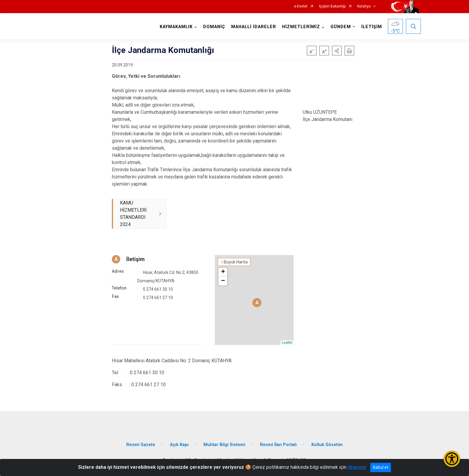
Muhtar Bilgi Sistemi (224, 445)
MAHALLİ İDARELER (254, 27)
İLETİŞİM (372, 27)
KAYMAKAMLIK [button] (176, 27)
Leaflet (287, 342)
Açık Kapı (179, 445)
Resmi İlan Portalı (278, 445)
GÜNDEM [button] (341, 27)
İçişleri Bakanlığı (332, 6)
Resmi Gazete (141, 445)
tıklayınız (357, 467)
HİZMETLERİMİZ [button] (301, 27)
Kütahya (364, 6)
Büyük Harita (236, 262)
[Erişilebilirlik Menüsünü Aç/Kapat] (452, 459)
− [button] (223, 281)
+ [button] (223, 272)
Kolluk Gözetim (327, 445)
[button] (337, 51)
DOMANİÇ (214, 27)
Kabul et (381, 467)
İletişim (135, 259)
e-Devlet (301, 6)
